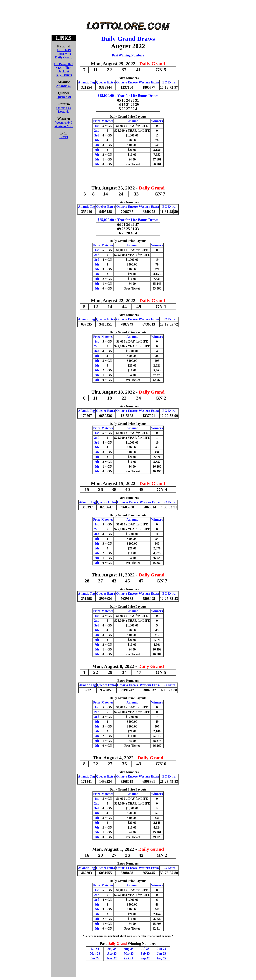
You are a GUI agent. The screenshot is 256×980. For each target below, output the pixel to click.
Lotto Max (64, 54)
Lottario (64, 112)
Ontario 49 (64, 108)
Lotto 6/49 (64, 50)
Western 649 (64, 123)
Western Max (64, 126)
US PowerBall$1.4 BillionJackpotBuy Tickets (64, 70)
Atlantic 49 (64, 86)
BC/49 (64, 137)
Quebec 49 (64, 97)
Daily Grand (64, 57)
